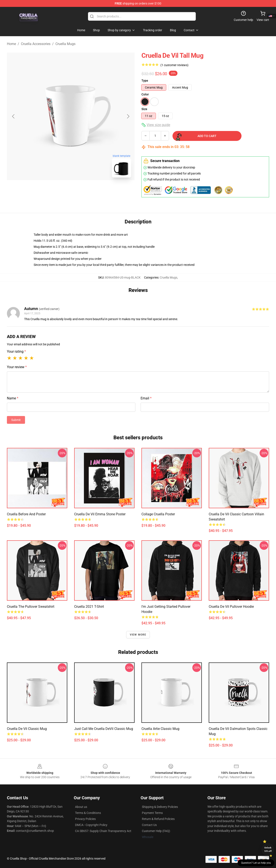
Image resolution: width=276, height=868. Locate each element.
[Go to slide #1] (60, 190)
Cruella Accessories (36, 44)
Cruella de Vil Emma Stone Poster (100, 514)
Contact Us (149, 825)
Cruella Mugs (65, 44)
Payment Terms (152, 813)
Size (144, 109)
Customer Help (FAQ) (156, 831)
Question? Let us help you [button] (256, 863)
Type (145, 81)
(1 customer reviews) (174, 65)
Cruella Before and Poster (26, 514)
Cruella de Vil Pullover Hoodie (231, 607)
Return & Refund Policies (158, 819)
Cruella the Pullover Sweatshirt (31, 607)
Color (145, 94)
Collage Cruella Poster (158, 514)
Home (11, 44)
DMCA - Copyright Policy (91, 825)
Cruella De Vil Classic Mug (27, 729)
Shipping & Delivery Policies (160, 807)
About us (81, 807)
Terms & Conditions (88, 813)
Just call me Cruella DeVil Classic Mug (104, 729)
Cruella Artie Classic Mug (160, 729)
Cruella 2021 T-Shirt (89, 607)
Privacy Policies (85, 819)
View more (138, 635)
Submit (16, 420)
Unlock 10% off (268, 849)
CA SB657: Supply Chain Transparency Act (103, 831)
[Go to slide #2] (82, 190)
